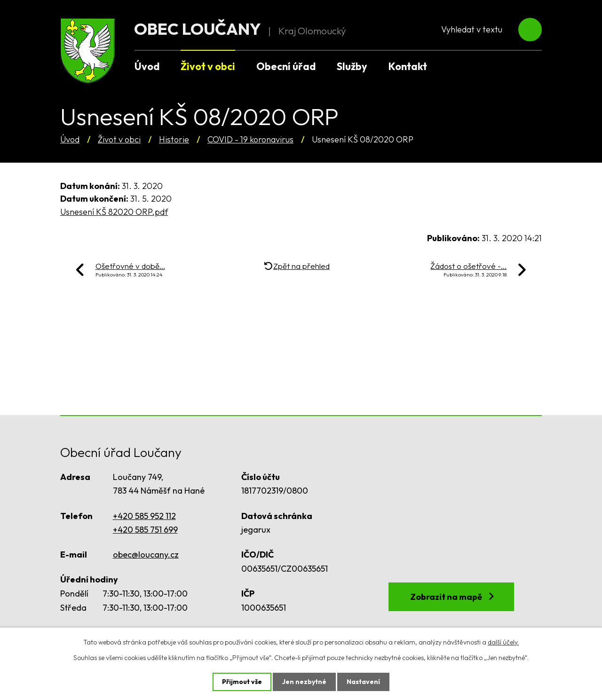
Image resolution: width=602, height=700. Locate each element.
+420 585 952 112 (144, 516)
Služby (352, 66)
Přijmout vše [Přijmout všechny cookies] (242, 682)
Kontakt (408, 66)
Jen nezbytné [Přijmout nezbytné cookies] (304, 682)
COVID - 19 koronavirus (250, 139)
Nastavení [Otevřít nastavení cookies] (363, 682)
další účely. (503, 642)
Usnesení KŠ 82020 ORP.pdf (114, 212)
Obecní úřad (286, 66)
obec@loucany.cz (146, 554)
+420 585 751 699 (145, 530)
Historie (174, 139)
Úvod (70, 139)
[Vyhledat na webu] (485, 30)
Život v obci (119, 139)
